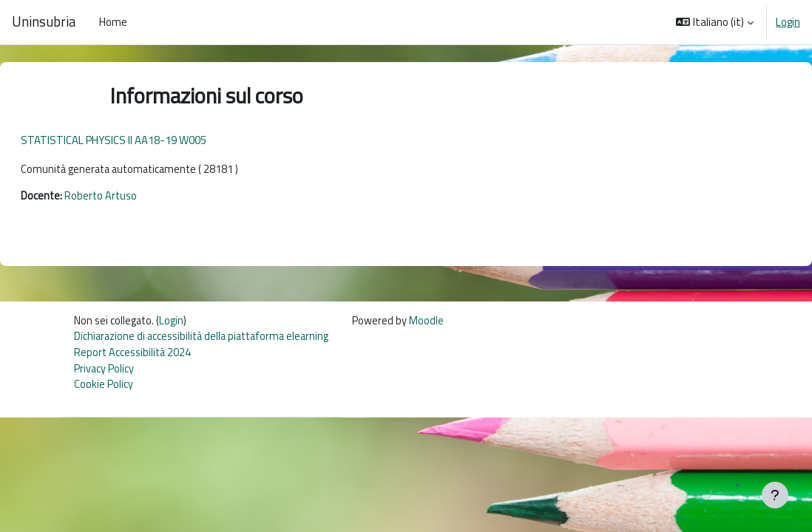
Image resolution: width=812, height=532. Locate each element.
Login (788, 22)
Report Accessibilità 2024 (133, 356)
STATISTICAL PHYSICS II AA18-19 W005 (149, 140)
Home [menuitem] (113, 22)
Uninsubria (44, 22)
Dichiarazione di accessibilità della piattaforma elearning (206, 339)
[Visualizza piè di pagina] (775, 495)
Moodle (437, 323)
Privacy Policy (105, 372)
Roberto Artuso (138, 197)
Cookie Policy (104, 389)
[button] (715, 22)
